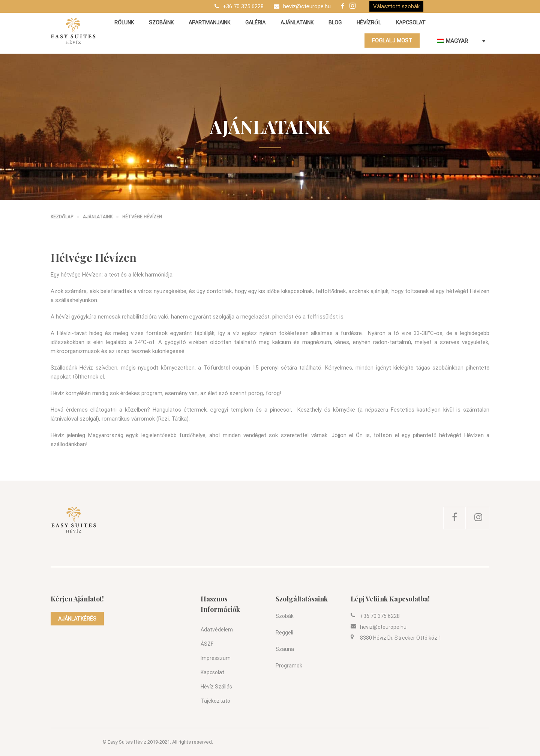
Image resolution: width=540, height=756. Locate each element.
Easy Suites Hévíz (127, 742)
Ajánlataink (297, 23)
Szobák (285, 616)
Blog (335, 23)
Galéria (255, 23)
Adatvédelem (217, 630)
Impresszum (216, 658)
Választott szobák (396, 6)
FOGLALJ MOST (392, 41)
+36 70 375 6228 (243, 6)
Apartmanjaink (209, 23)
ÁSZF (207, 644)
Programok (289, 666)
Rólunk (124, 23)
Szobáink (161, 23)
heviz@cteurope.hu (307, 6)
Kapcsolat (411, 23)
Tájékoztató (215, 701)
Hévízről (369, 23)
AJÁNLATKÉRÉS (77, 619)
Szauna (285, 649)
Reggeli (284, 633)
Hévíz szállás (216, 687)
